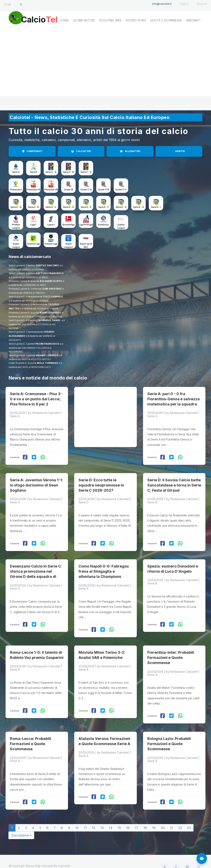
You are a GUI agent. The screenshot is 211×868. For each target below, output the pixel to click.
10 (77, 817)
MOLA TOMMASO (47, 363)
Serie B (33, 172)
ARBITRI (180, 151)
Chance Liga (33, 244)
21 (171, 817)
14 (111, 817)
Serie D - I (156, 207)
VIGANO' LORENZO (47, 355)
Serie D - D (69, 207)
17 (137, 817)
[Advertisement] (105, 77)
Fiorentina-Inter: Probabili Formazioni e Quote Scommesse (171, 649)
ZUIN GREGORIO (52, 289)
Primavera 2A (33, 190)
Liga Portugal (86, 225)
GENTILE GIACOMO (47, 265)
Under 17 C (121, 190)
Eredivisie (103, 225)
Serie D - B (33, 207)
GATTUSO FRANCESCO (50, 273)
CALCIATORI (81, 151)
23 (189, 817)
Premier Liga (51, 244)
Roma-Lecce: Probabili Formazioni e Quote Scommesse (30, 733)
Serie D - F (104, 207)
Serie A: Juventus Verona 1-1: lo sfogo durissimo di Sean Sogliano (36, 481)
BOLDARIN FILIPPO (51, 281)
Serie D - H (139, 207)
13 (102, 817)
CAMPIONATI (32, 151)
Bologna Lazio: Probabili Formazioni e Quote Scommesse (169, 733)
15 (119, 817)
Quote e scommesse (166, 34)
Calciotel (64, 855)
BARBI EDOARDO (50, 313)
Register (202, 4)
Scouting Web (110, 34)
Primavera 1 (16, 190)
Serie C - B (68, 172)
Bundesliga (69, 225)
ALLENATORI (130, 151)
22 (180, 817)
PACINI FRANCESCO (47, 344)
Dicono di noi (136, 34)
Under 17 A (86, 190)
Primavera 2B (51, 190)
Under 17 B (103, 190)
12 (94, 817)
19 (154, 817)
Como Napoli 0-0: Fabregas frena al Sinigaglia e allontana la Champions (104, 565)
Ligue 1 (51, 225)
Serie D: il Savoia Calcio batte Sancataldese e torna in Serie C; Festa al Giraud (174, 481)
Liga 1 (33, 225)
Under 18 (69, 190)
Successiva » (21, 825)
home (65, 34)
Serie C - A (51, 172)
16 (128, 817)
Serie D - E (86, 207)
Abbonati (193, 34)
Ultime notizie (84, 34)
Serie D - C (51, 207)
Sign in (184, 4)
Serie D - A (16, 207)
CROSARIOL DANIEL (49, 320)
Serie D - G (121, 207)
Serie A (16, 172)
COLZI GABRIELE (53, 297)
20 (163, 817)
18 (145, 817)
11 (85, 817)
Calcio (43, 20)
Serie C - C (86, 172)
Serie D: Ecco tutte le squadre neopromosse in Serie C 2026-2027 (101, 481)
